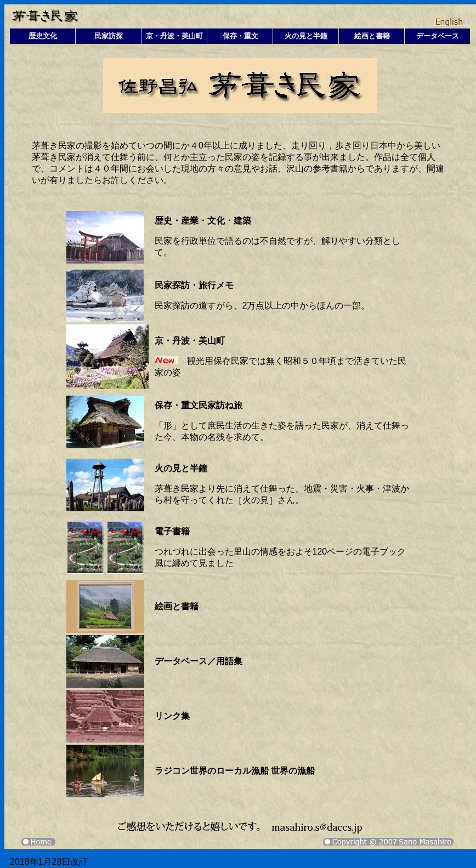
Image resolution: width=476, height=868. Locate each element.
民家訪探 (109, 36)
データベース (438, 36)
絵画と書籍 (372, 36)
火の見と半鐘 (306, 36)
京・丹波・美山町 (174, 36)
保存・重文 (240, 36)
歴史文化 (43, 36)
